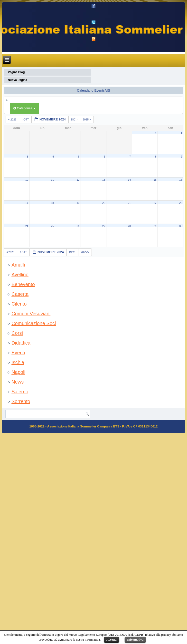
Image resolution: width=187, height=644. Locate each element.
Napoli (18, 372)
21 (129, 203)
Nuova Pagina (17, 80)
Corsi (17, 333)
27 (104, 226)
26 (78, 226)
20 (104, 203)
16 (181, 180)
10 (27, 180)
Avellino (20, 275)
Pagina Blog (16, 72)
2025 (87, 119)
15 (155, 180)
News (18, 382)
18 (52, 203)
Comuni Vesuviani (31, 314)
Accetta (112, 639)
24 (27, 226)
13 (104, 180)
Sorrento (21, 401)
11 (52, 180)
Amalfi (18, 265)
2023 (13, 119)
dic (75, 119)
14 (129, 180)
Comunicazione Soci (34, 323)
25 (52, 226)
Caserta (20, 294)
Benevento (23, 284)
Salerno (20, 392)
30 (181, 226)
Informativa (135, 639)
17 (27, 203)
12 (78, 180)
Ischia (18, 362)
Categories (24, 108)
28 (129, 226)
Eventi (18, 353)
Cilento (19, 304)
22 (155, 203)
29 (155, 226)
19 (78, 203)
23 (181, 203)
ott (26, 119)
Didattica (21, 343)
